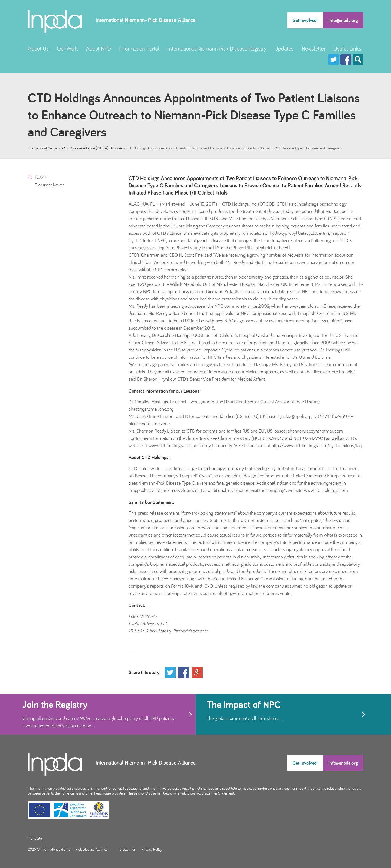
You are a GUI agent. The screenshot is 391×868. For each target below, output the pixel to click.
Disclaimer (127, 849)
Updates (284, 48)
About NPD (98, 48)
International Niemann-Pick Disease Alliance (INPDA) (68, 148)
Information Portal (139, 48)
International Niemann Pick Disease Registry (217, 48)
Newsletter (314, 48)
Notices (117, 148)
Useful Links (347, 48)
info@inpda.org (343, 20)
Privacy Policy (152, 849)
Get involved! (305, 20)
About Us (38, 48)
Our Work (67, 48)
